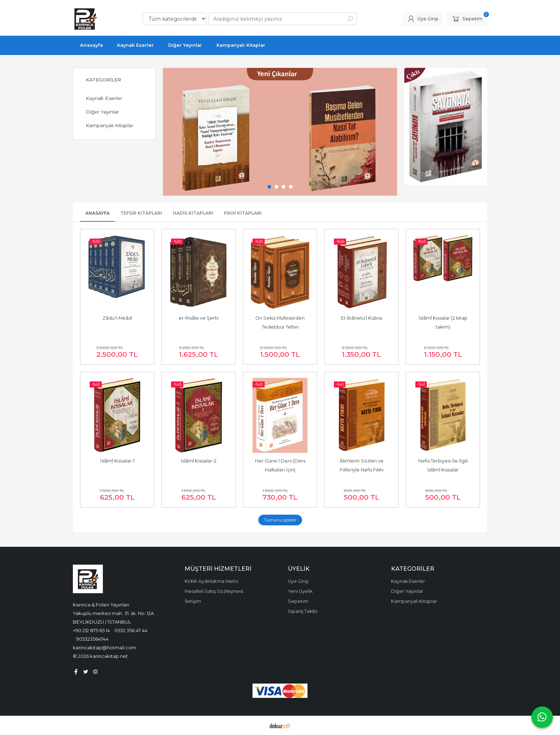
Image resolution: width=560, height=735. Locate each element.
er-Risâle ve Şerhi (199, 318)
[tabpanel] (280, 132)
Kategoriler (103, 80)
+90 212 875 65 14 (91, 630)
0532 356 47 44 (131, 630)
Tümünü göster (280, 520)
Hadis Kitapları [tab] (193, 213)
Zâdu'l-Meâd (117, 318)
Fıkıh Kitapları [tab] (243, 213)
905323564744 (92, 639)
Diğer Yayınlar (102, 112)
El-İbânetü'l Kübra (361, 318)
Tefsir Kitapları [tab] (141, 213)
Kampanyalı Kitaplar (109, 125)
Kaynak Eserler (104, 98)
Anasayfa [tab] (97, 213)
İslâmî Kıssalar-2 (199, 461)
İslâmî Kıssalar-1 (117, 461)
